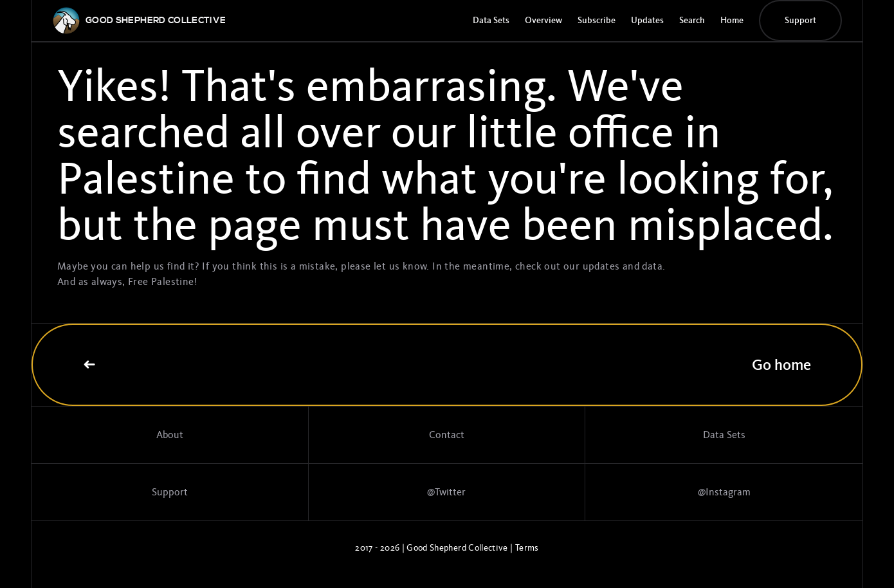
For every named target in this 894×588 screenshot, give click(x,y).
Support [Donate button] (800, 20)
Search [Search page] (692, 20)
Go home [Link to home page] (447, 365)
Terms (527, 548)
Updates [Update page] (647, 20)
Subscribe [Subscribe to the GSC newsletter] (597, 20)
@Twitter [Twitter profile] (446, 492)
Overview (543, 20)
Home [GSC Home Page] (732, 20)
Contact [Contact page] (447, 435)
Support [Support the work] (170, 492)
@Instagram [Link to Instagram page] (724, 492)
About (170, 435)
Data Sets (491, 20)
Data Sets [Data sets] (724, 435)
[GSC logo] (156, 21)
